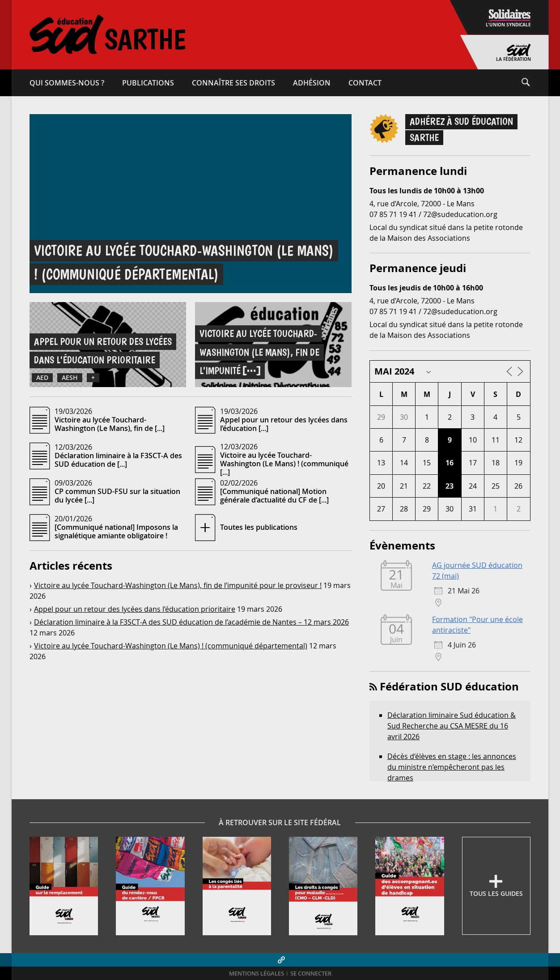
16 (450, 463)
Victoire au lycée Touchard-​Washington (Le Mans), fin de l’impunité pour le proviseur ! (178, 585)
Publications (148, 83)
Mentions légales (257, 974)
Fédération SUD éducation (449, 686)
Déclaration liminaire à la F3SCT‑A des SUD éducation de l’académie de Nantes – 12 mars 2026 (191, 622)
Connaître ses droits (233, 83)
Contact (365, 83)
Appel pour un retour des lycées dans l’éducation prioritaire (135, 609)
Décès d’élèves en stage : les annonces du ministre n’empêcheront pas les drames (452, 767)
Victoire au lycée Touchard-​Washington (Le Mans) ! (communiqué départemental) (171, 646)
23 (450, 486)
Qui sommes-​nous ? (67, 83)
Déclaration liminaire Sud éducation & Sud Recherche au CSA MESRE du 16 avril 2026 (452, 726)
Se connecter (311, 974)
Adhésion (312, 83)
